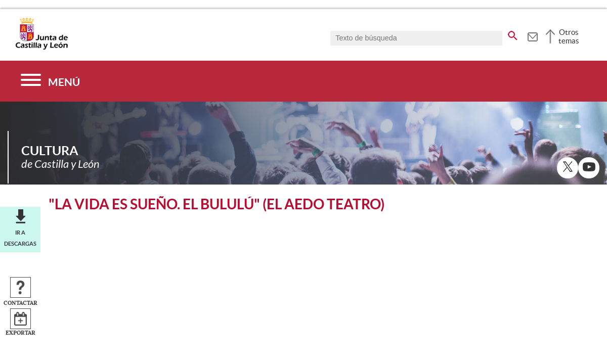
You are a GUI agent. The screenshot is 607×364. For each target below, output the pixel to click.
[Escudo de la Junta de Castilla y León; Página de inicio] (41, 48)
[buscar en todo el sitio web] (513, 34)
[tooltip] (532, 35)
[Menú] (50, 81)
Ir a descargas (20, 238)
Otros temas (569, 36)
